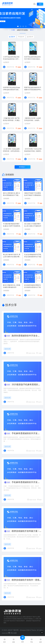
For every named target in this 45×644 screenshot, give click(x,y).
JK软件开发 (10, 67)
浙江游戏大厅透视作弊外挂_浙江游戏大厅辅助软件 (33, 225)
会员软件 (6, 62)
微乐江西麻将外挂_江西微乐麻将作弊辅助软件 (12, 286)
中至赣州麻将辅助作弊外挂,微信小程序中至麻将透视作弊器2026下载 (11, 225)
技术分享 (8, 349)
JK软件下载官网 (13, 630)
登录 (40, 4)
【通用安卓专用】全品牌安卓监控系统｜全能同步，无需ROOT (33, 120)
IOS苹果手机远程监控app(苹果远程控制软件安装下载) (12, 89)
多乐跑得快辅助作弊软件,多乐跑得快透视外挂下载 (33, 286)
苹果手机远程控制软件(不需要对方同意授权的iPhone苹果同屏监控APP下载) (33, 89)
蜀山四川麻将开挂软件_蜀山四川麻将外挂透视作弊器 (12, 256)
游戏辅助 (6, 199)
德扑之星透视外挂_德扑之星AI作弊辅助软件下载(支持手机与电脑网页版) (12, 194)
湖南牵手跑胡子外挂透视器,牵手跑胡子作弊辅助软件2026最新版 (33, 194)
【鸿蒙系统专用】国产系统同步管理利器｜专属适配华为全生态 (11, 120)
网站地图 (12, 633)
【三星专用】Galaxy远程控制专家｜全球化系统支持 (11, 150)
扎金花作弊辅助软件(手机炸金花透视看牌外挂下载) (33, 256)
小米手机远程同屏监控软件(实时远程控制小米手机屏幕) (12, 58)
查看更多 (23, 167)
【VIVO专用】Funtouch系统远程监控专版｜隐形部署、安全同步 (33, 150)
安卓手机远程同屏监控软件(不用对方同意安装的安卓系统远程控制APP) (33, 58)
